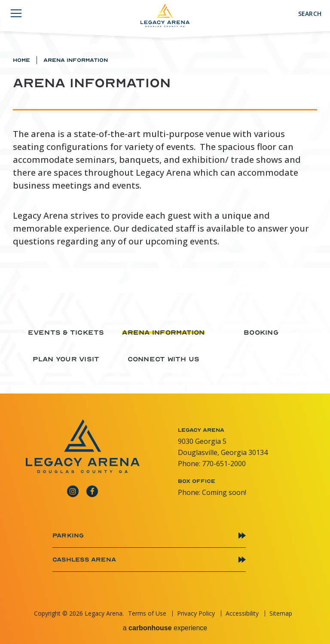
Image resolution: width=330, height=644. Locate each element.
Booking (261, 333)
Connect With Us (164, 359)
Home (21, 60)
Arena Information (163, 333)
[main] (165, 147)
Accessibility (242, 613)
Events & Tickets (66, 333)
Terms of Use (147, 613)
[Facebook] (92, 489)
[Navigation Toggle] (16, 15)
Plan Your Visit (66, 359)
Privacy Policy (196, 613)
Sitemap (281, 613)
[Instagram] (73, 489)
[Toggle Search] (305, 14)
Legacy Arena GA (165, 15)
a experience (165, 628)
